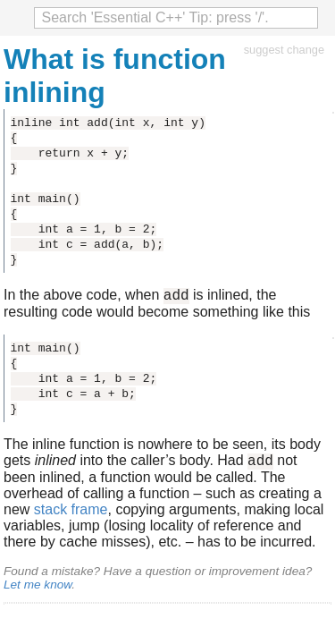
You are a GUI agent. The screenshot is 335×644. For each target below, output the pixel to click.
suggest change (284, 50)
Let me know (38, 590)
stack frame (71, 515)
